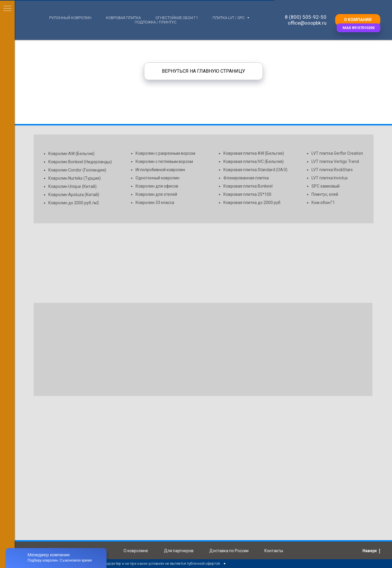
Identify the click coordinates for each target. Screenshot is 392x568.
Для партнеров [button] (179, 551)
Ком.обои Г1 (323, 203)
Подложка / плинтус (156, 22)
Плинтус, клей (325, 194)
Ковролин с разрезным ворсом (165, 153)
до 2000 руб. (269, 203)
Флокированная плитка (246, 178)
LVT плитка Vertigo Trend (335, 161)
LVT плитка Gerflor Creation (337, 153)
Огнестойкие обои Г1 (177, 18)
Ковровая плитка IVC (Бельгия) (254, 161)
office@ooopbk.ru (307, 23)
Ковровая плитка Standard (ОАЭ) (255, 170)
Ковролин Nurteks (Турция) (75, 178)
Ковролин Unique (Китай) (72, 186)
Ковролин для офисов (157, 186)
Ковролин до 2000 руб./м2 (74, 203)
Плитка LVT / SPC (229, 18)
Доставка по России (229, 551)
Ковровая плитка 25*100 (247, 194)
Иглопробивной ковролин (160, 170)
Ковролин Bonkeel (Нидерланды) (80, 162)
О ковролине (136, 551)
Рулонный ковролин (70, 18)
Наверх (371, 551)
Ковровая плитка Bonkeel (248, 186)
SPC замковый (326, 186)
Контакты (274, 551)
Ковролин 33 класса (155, 203)
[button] (358, 28)
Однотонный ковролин (158, 178)
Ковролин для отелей (156, 194)
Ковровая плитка (123, 18)
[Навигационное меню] (7, 9)
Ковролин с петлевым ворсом (164, 161)
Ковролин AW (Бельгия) (71, 154)
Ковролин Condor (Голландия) (77, 170)
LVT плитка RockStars (332, 170)
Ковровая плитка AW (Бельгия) (254, 153)
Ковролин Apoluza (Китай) (74, 195)
